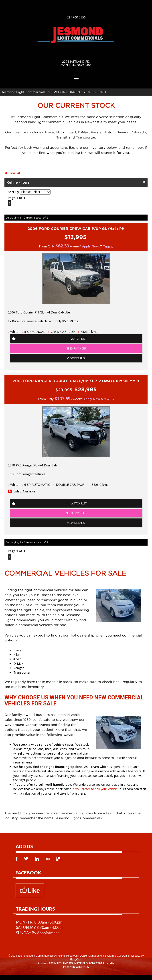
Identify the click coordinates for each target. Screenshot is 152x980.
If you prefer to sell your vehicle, (95, 789)
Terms (108, 246)
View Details (76, 358)
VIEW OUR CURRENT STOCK (71, 92)
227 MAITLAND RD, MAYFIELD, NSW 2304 (76, 63)
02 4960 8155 (76, 17)
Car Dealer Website (128, 956)
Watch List (79, 339)
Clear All (14, 173)
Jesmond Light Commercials (23, 92)
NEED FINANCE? (76, 348)
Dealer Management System (97, 956)
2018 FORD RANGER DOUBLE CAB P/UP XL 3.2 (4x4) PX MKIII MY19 (76, 381)
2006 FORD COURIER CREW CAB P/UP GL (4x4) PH (76, 229)
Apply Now (90, 246)
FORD (101, 92)
